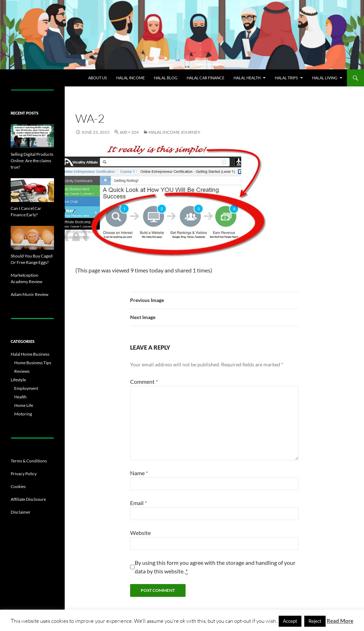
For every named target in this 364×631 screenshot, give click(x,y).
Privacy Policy (24, 474)
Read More (340, 621)
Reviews (22, 371)
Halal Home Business (30, 354)
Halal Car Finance (205, 78)
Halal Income (130, 78)
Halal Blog (166, 78)
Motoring (23, 414)
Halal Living (325, 78)
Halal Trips (286, 78)
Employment (26, 388)
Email (138, 503)
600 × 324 (129, 132)
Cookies (18, 486)
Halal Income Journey (175, 132)
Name (139, 473)
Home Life (24, 405)
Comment (144, 381)
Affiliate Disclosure (28, 499)
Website (140, 533)
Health (20, 397)
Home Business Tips (33, 363)
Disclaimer (21, 512)
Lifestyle (18, 380)
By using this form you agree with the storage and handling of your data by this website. (215, 567)
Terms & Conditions (29, 461)
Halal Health (247, 78)
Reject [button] (315, 621)
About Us (98, 78)
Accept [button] (290, 621)
